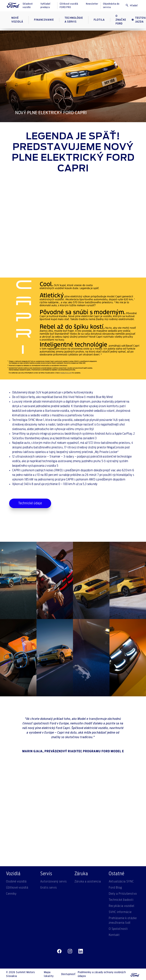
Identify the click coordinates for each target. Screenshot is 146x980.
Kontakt (114, 935)
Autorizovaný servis (54, 882)
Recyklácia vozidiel (122, 906)
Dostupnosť (68, 974)
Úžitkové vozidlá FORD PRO (69, 6)
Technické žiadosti (121, 900)
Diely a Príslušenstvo (123, 894)
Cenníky (11, 894)
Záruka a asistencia (88, 882)
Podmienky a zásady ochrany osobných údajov (102, 974)
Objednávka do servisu (111, 6)
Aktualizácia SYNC (121, 882)
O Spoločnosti (118, 929)
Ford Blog (115, 888)
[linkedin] (81, 951)
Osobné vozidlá (16, 882)
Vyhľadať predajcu (45, 6)
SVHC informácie (120, 912)
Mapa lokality (49, 974)
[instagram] (70, 951)
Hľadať (132, 5)
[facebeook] (59, 951)
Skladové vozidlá (28, 6)
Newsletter (92, 4)
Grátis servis (49, 888)
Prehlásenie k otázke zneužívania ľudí (123, 920)
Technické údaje (30, 503)
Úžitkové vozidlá (17, 888)
